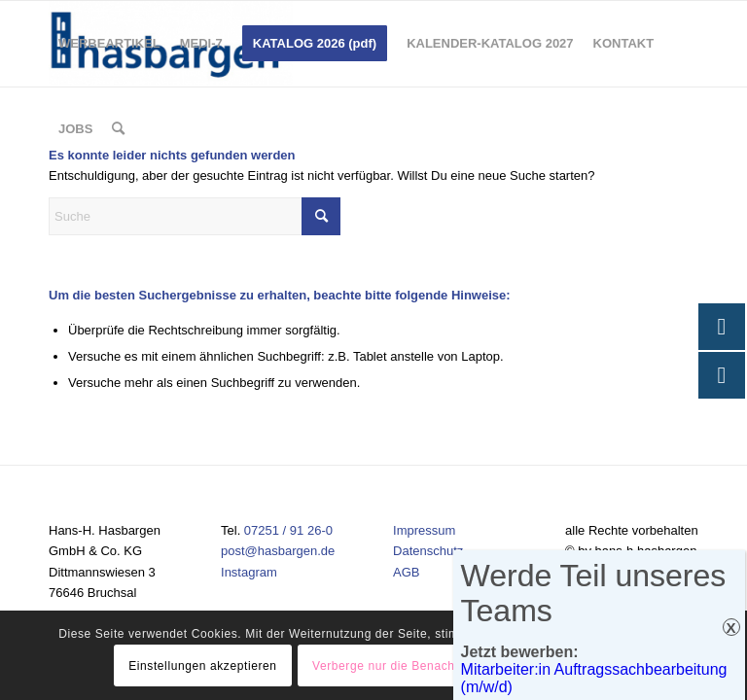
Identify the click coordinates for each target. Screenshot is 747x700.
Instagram (249, 572)
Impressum (424, 530)
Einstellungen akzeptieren (202, 666)
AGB (406, 572)
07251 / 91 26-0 (288, 530)
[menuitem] (109, 44)
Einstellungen (586, 666)
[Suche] (118, 129)
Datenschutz (428, 551)
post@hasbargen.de (278, 551)
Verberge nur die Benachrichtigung (412, 666)
